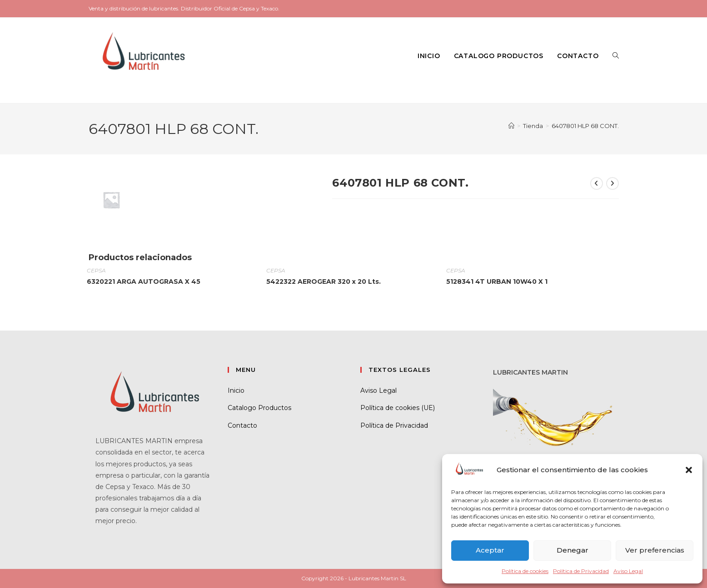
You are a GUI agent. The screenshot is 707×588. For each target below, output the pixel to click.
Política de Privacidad (581, 571)
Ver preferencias (655, 550)
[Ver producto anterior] (597, 183)
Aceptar (490, 550)
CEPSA (96, 270)
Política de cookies (525, 571)
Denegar (573, 550)
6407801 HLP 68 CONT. (585, 126)
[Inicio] (511, 126)
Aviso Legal (628, 571)
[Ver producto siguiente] (612, 183)
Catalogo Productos (259, 408)
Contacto (242, 425)
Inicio (236, 390)
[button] (689, 470)
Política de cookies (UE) (398, 408)
